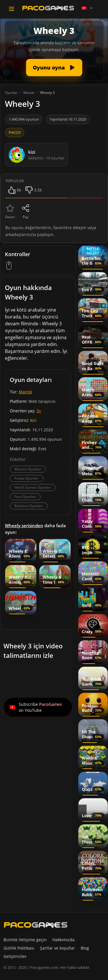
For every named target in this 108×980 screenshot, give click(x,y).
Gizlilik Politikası (19, 948)
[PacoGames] (36, 925)
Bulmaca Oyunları (29, 506)
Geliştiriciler (15, 956)
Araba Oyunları (26, 478)
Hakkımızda (64, 940)
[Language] (88, 8)
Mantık (25, 392)
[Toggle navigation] (12, 9)
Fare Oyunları (25, 497)
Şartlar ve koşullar (57, 948)
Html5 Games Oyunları (33, 487)
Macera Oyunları (28, 469)
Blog (85, 948)
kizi (33, 420)
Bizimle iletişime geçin (25, 940)
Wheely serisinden (24, 525)
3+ (39, 411)
